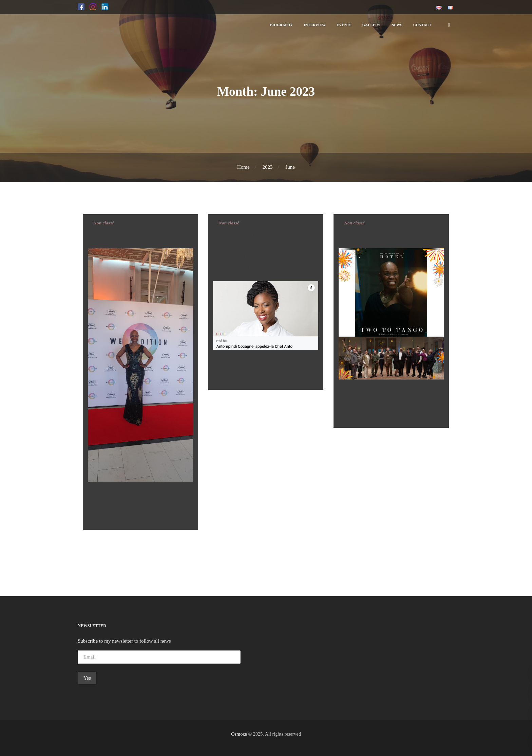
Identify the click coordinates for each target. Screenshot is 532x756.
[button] (81, 7)
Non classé (103, 223)
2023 (268, 167)
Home (243, 167)
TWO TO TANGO (375, 234)
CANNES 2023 (117, 234)
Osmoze (239, 734)
